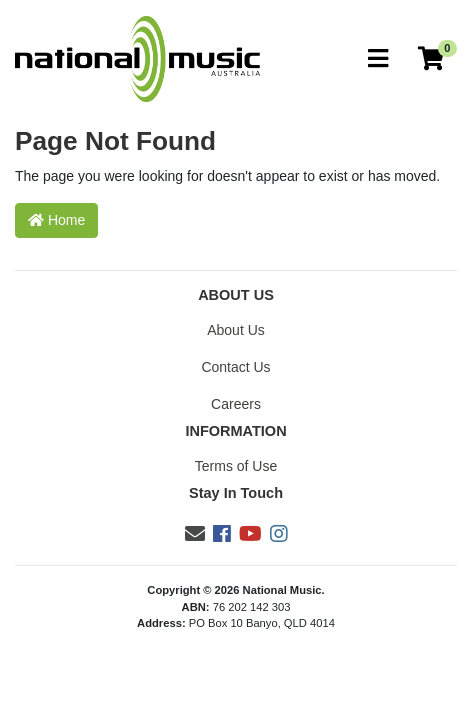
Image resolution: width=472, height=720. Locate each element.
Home (56, 220)
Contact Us (235, 367)
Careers (236, 404)
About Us (236, 330)
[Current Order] (431, 59)
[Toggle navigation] (378, 59)
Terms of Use (236, 466)
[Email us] (195, 534)
